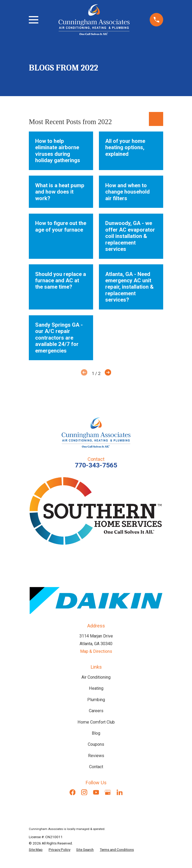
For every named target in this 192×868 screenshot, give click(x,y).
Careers (96, 711)
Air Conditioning (96, 677)
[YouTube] (96, 792)
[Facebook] (73, 792)
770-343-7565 (96, 465)
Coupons (96, 744)
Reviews (96, 756)
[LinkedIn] (120, 792)
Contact (96, 767)
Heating (96, 688)
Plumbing (96, 700)
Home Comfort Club (96, 722)
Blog (96, 733)
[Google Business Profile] (108, 792)
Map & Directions (96, 651)
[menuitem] (36, 850)
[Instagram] (84, 792)
